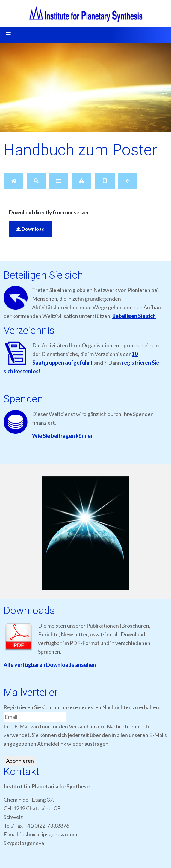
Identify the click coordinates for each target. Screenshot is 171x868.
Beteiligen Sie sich (134, 316)
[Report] (81, 181)
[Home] (13, 181)
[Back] (128, 181)
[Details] (59, 181)
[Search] (36, 181)
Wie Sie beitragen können (63, 436)
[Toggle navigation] (8, 35)
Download (30, 229)
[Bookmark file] (105, 181)
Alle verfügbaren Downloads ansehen (50, 665)
